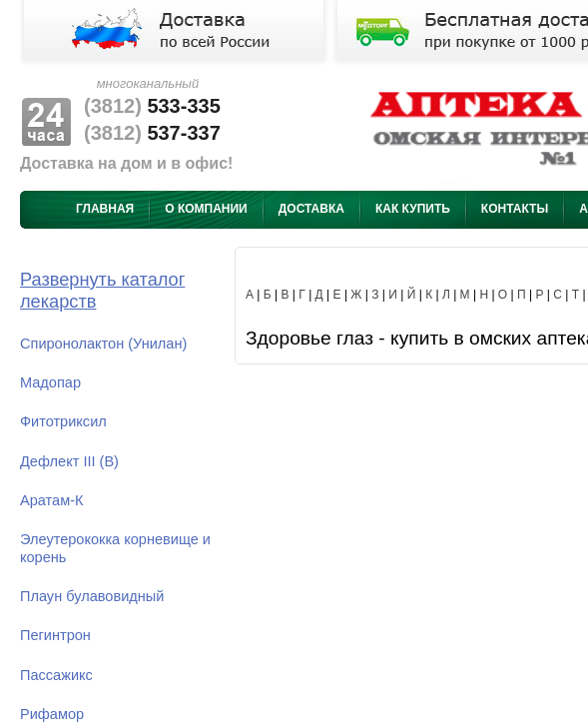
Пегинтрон (55, 635)
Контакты (515, 209)
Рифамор (52, 714)
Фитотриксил (63, 421)
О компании (206, 209)
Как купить (413, 209)
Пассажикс (56, 675)
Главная (105, 209)
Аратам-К (51, 500)
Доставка (311, 209)
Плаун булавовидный (92, 596)
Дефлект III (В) (69, 461)
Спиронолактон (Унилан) (103, 344)
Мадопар (50, 382)
